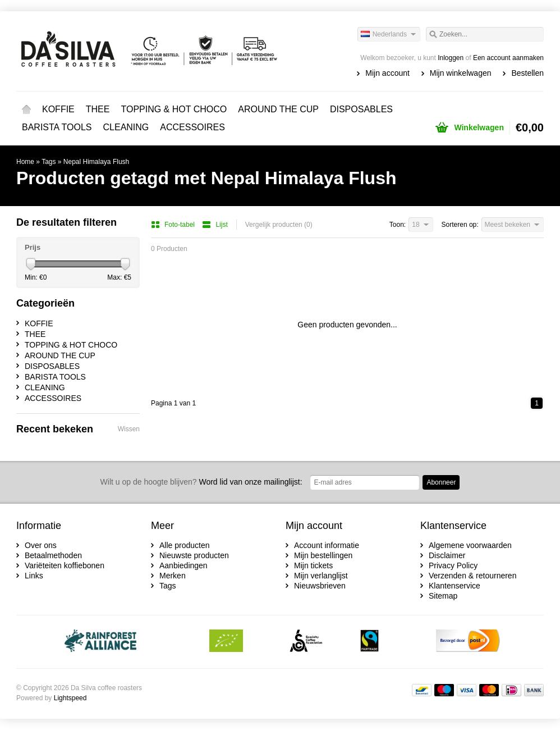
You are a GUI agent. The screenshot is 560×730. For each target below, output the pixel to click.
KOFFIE (58, 109)
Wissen (129, 429)
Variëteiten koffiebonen (65, 565)
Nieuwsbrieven (320, 586)
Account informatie (327, 545)
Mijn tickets (313, 565)
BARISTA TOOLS (57, 127)
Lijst (215, 225)
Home (26, 109)
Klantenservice (455, 586)
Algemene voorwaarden (470, 545)
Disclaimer (447, 555)
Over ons (41, 545)
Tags (49, 162)
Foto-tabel (174, 225)
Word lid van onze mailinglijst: (201, 482)
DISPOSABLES (361, 109)
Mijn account (387, 73)
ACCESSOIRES (192, 127)
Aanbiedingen (183, 565)
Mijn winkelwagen (461, 73)
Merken (173, 576)
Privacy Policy (453, 565)
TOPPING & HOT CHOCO (174, 109)
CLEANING (126, 127)
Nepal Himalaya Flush (96, 162)
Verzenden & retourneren (472, 576)
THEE (98, 109)
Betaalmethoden (53, 555)
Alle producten (185, 545)
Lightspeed (70, 698)
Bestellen (527, 73)
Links (34, 576)
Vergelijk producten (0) (279, 225)
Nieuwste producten (194, 555)
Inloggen (451, 58)
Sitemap (443, 596)
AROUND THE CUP (278, 109)
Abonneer (441, 482)
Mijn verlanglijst (321, 576)
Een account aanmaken (508, 58)
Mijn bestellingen (323, 555)
